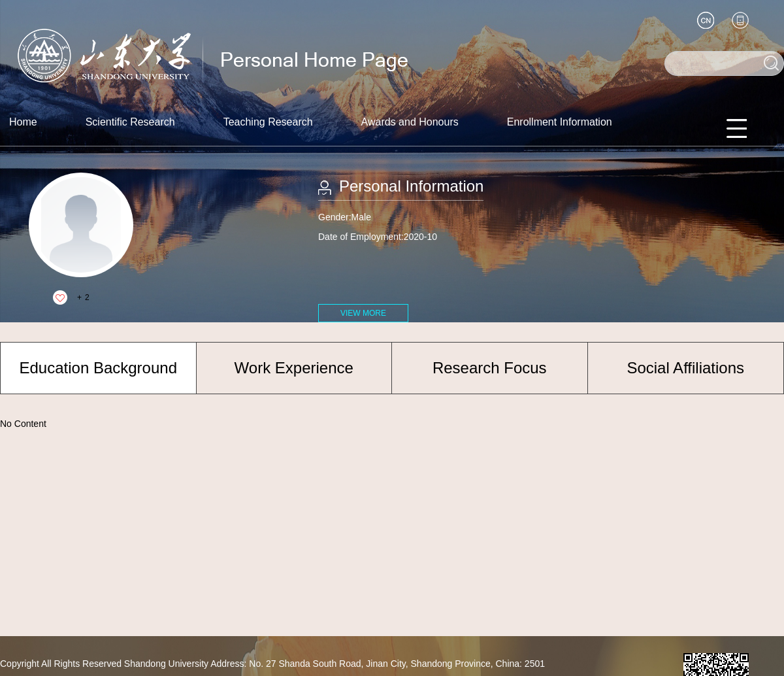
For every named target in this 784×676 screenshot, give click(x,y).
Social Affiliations (685, 368)
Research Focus (490, 368)
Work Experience (294, 368)
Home (23, 122)
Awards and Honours (410, 122)
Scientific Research (130, 122)
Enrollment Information (560, 122)
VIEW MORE (363, 313)
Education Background (99, 368)
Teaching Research (268, 122)
